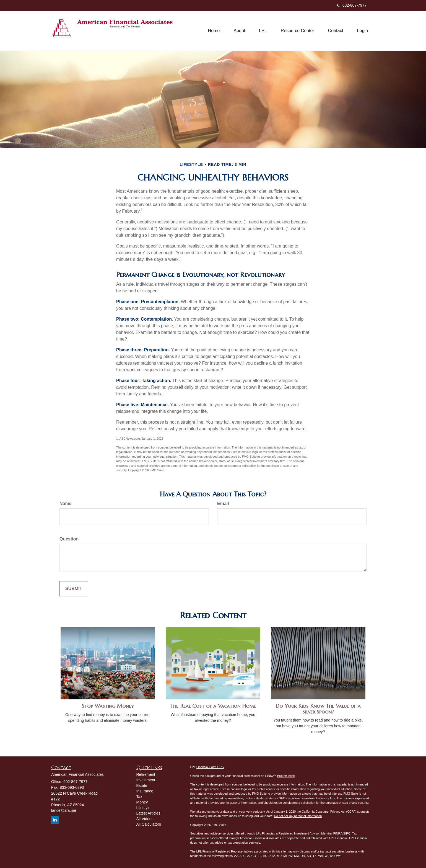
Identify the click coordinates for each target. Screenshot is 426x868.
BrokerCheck (286, 776)
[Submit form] (74, 589)
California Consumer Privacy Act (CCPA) (329, 812)
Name (66, 503)
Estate (142, 785)
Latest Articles (148, 813)
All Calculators (149, 824)
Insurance (145, 791)
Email (223, 503)
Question (69, 539)
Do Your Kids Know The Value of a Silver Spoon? (318, 709)
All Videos (145, 819)
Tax (139, 797)
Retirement (146, 774)
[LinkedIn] (55, 820)
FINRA (338, 833)
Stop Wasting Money (108, 706)
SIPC (347, 833)
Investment (146, 780)
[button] (239, 31)
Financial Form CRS (210, 767)
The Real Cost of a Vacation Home (213, 706)
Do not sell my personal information (298, 816)
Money (142, 802)
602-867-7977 (352, 5)
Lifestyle (143, 808)
